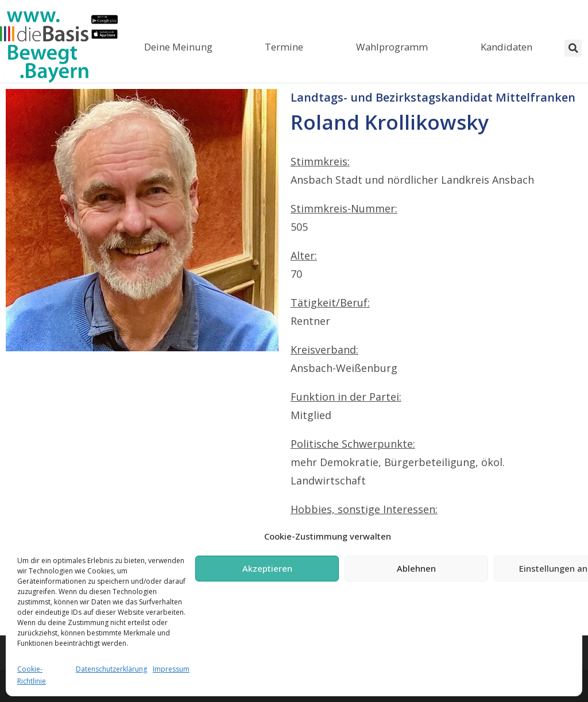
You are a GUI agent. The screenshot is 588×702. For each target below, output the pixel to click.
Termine (284, 47)
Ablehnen (416, 568)
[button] (573, 48)
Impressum (171, 669)
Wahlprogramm (392, 47)
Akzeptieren (267, 568)
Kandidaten (506, 47)
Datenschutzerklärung (111, 669)
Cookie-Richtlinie (32, 675)
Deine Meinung (178, 47)
